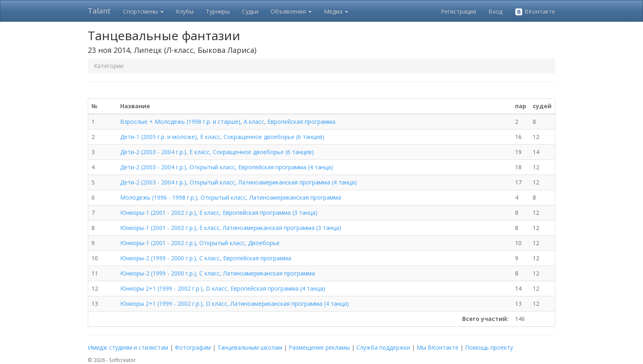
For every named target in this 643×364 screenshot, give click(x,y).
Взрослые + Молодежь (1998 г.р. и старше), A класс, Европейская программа (228, 122)
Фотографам (193, 347)
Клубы (185, 11)
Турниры (218, 11)
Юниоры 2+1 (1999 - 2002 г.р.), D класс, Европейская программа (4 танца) (223, 288)
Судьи (250, 11)
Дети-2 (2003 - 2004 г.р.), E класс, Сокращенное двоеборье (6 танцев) (217, 152)
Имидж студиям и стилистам (128, 347)
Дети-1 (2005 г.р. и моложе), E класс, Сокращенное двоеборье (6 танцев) (222, 137)
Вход (495, 11)
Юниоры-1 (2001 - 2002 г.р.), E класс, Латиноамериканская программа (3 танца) (231, 228)
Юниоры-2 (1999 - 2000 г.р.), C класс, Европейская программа (206, 258)
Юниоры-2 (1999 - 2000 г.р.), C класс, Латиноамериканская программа (218, 273)
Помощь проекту (489, 347)
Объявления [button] (291, 11)
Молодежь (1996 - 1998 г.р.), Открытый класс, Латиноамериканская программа (231, 197)
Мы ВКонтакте (438, 347)
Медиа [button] (336, 11)
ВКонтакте (535, 12)
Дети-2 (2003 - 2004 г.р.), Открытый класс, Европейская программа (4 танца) (227, 167)
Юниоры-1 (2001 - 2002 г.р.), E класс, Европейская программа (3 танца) (219, 213)
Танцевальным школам (250, 347)
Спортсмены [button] (143, 11)
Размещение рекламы (319, 347)
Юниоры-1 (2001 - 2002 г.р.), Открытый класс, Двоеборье (200, 243)
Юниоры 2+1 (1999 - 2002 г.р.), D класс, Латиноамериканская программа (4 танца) (235, 304)
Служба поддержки (383, 347)
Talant (99, 11)
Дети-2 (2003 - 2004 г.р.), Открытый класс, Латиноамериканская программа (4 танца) (238, 182)
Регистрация (458, 11)
